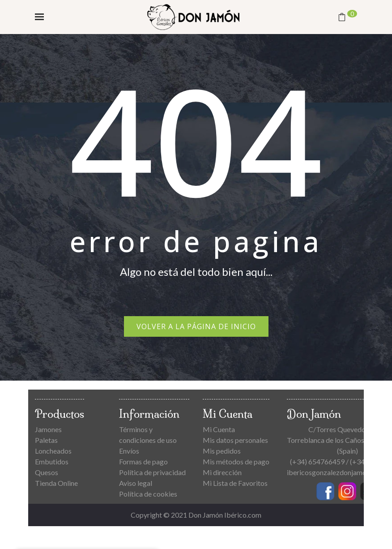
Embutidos (52, 461)
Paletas (46, 440)
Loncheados (53, 451)
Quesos (47, 472)
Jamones (48, 429)
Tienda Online (56, 483)
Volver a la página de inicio (196, 326)
